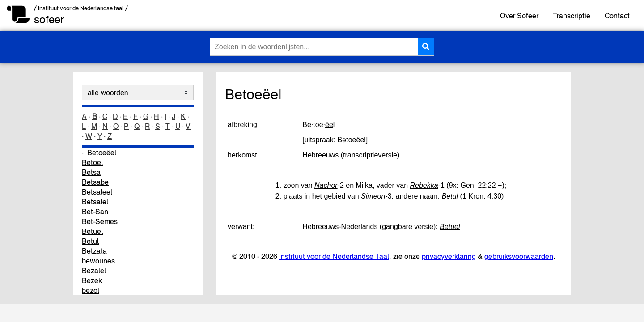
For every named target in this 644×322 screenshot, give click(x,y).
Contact (617, 16)
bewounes (98, 261)
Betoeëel (102, 153)
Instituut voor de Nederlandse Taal (334, 256)
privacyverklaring (449, 256)
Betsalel (95, 202)
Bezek (92, 280)
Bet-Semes (100, 221)
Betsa (91, 172)
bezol (91, 290)
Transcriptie (572, 16)
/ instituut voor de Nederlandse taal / (81, 8)
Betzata (94, 251)
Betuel (92, 231)
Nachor (326, 185)
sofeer (49, 19)
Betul (90, 241)
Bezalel (94, 271)
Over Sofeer (519, 16)
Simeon (373, 196)
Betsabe (95, 182)
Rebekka (424, 185)
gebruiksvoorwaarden (519, 256)
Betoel (92, 162)
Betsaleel (97, 192)
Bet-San (95, 212)
